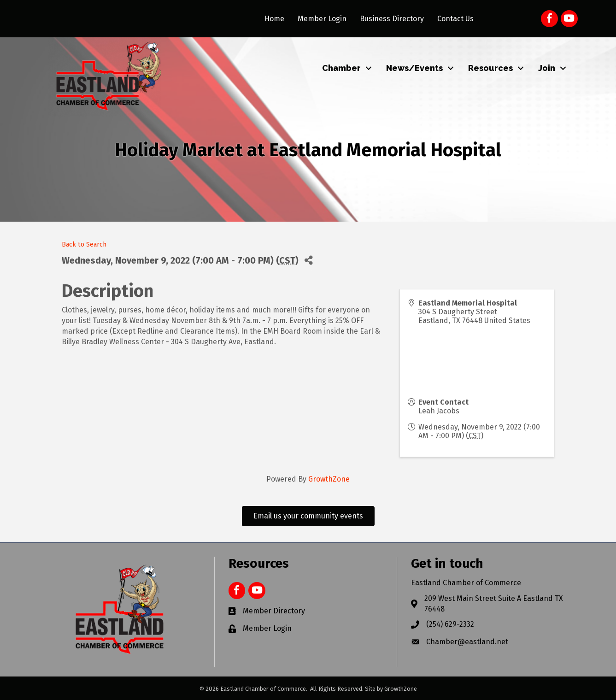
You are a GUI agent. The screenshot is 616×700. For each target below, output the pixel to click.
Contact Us (455, 19)
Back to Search (84, 244)
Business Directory (392, 19)
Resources (490, 68)
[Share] (309, 260)
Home (274, 19)
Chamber (341, 68)
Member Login (322, 19)
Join (547, 68)
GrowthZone (329, 479)
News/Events (414, 68)
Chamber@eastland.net (467, 642)
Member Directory (274, 611)
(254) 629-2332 (450, 624)
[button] (308, 516)
